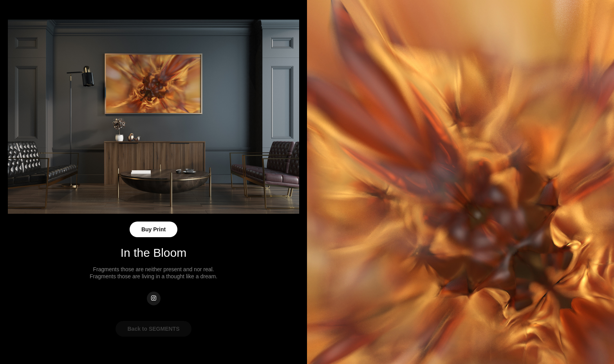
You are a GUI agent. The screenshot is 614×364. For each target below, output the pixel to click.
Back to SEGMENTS (153, 329)
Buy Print (153, 229)
